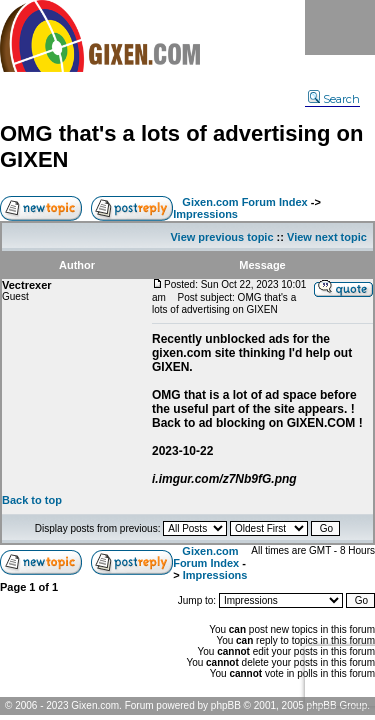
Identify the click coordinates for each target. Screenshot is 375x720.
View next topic (327, 237)
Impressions (205, 214)
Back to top (32, 500)
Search (334, 99)
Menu (340, 27)
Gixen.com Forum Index (244, 202)
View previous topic (221, 237)
